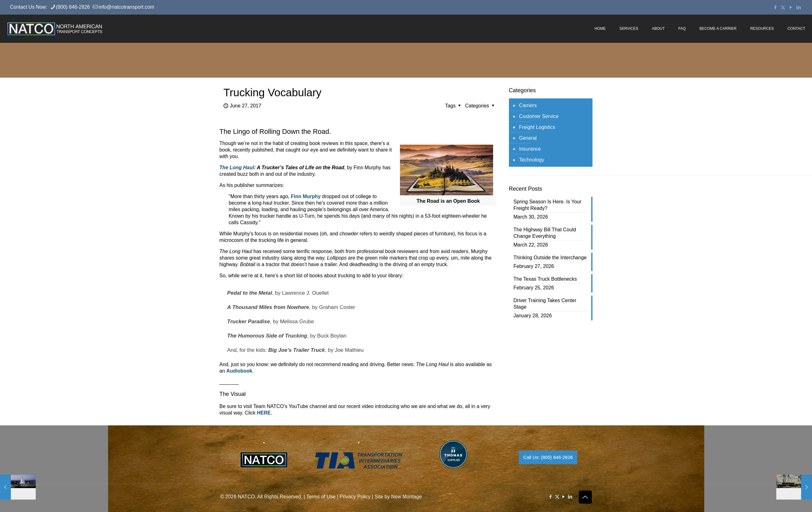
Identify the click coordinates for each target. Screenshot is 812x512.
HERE (264, 413)
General (528, 138)
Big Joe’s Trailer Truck (297, 350)
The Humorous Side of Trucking (267, 336)
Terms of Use (321, 497)
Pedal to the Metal (250, 293)
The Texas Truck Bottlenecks (545, 279)
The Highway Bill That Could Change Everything (545, 233)
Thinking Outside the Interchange (550, 258)
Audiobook (239, 371)
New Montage (407, 497)
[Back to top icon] (585, 497)
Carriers (528, 105)
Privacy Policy (355, 497)
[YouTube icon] (791, 7)
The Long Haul (237, 168)
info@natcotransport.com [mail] (126, 7)
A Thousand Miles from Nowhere (268, 307)
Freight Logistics (537, 127)
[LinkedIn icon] (798, 7)
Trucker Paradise (249, 322)
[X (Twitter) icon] (783, 7)
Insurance (530, 149)
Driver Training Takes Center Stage (545, 304)
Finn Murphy (306, 196)
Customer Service (539, 116)
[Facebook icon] (775, 7)
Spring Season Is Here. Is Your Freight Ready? (548, 205)
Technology (532, 160)
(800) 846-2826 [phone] (73, 7)
